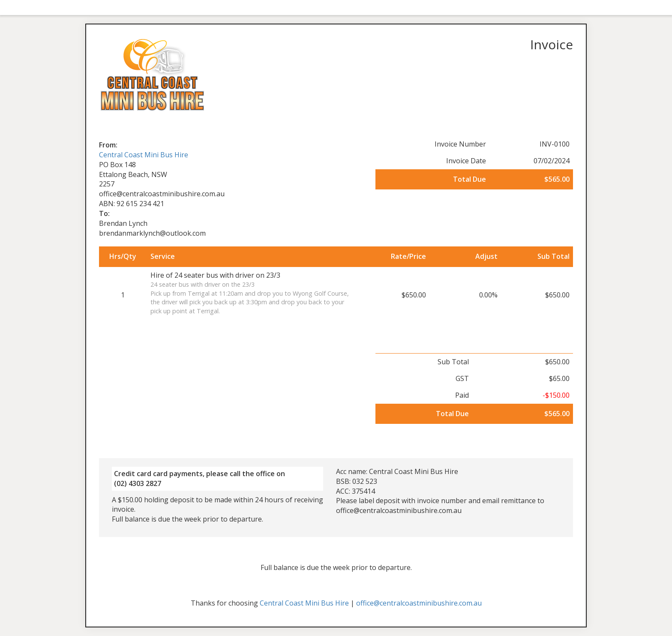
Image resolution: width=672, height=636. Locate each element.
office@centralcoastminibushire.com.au (419, 603)
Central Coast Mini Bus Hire (144, 155)
